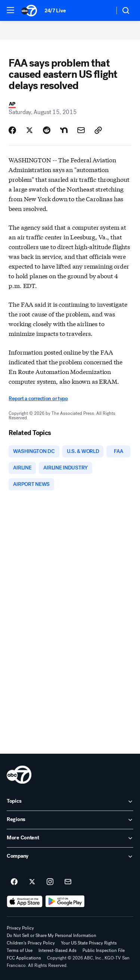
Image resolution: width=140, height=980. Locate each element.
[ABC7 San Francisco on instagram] (50, 882)
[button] (10, 10)
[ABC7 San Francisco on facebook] (14, 882)
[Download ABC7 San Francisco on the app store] (25, 901)
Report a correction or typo (38, 399)
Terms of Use (20, 950)
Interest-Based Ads (57, 950)
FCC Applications (24, 958)
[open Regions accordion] (70, 820)
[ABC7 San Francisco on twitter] (32, 882)
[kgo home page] (19, 775)
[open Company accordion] (70, 857)
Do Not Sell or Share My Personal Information (52, 935)
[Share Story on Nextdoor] (64, 130)
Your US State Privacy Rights (89, 943)
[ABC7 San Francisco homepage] (29, 10)
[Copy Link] (98, 130)
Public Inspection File (104, 950)
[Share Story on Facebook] (12, 130)
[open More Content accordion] (70, 838)
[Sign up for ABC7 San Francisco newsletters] (68, 882)
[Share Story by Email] (81, 130)
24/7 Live (55, 11)
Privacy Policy (20, 928)
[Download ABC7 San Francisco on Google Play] (65, 901)
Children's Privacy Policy (31, 943)
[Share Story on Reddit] (47, 130)
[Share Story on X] (29, 130)
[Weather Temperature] (103, 10)
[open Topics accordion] (70, 802)
